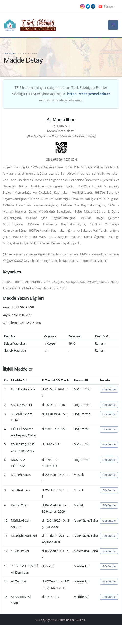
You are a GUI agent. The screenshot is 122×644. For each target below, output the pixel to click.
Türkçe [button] (107, 6)
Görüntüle (109, 389)
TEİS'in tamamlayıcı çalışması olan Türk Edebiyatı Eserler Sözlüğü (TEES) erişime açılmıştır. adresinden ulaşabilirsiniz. (61, 94)
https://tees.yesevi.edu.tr (89, 94)
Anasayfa (10, 53)
